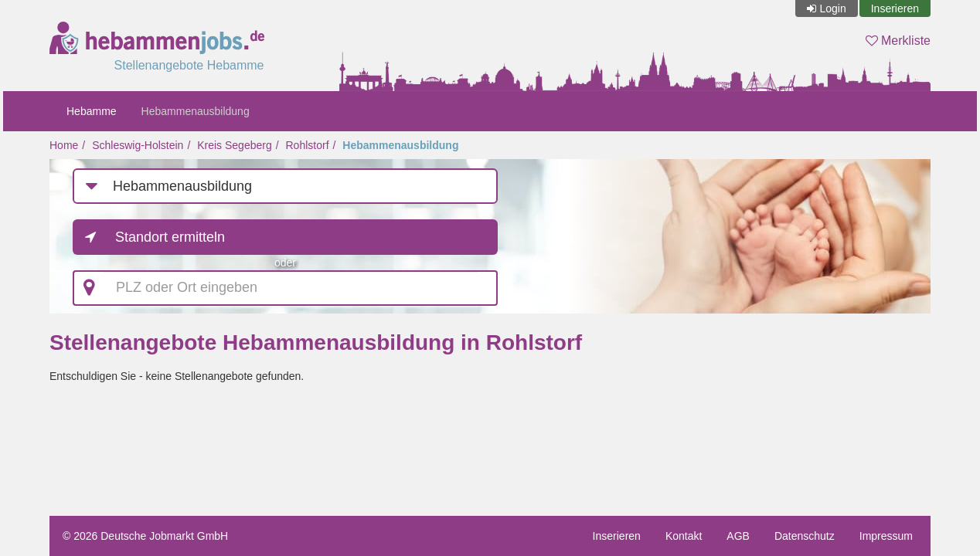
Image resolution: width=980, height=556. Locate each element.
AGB (738, 536)
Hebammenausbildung (196, 111)
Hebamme (92, 111)
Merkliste (898, 41)
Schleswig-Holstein (138, 145)
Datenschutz (805, 536)
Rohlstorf (308, 145)
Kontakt (684, 536)
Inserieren (895, 8)
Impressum (886, 536)
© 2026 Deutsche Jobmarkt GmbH (145, 536)
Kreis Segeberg (235, 145)
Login (832, 8)
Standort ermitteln (170, 237)
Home (64, 145)
